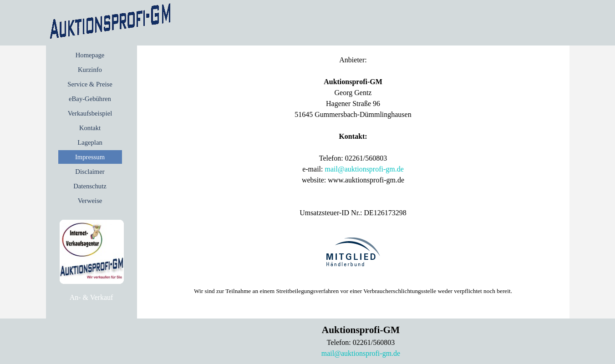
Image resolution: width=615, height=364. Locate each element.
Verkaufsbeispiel (90, 113)
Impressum (90, 157)
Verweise (90, 201)
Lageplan (90, 142)
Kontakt (90, 128)
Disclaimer (90, 172)
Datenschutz (90, 186)
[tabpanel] (91, 298)
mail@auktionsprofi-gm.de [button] (364, 169)
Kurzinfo (90, 70)
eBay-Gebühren (90, 99)
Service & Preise (90, 84)
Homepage (90, 55)
